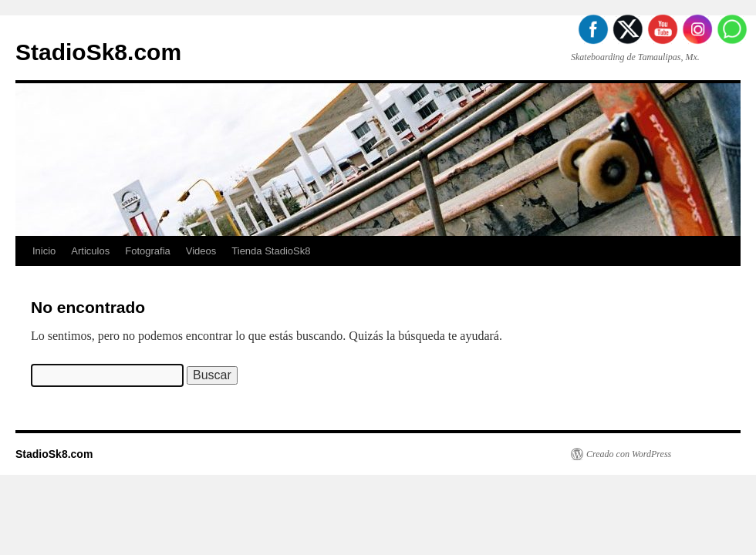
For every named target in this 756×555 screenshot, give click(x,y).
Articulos (90, 251)
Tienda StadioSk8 (271, 251)
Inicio (44, 251)
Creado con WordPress (629, 454)
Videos (201, 251)
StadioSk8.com (98, 52)
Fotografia (148, 251)
